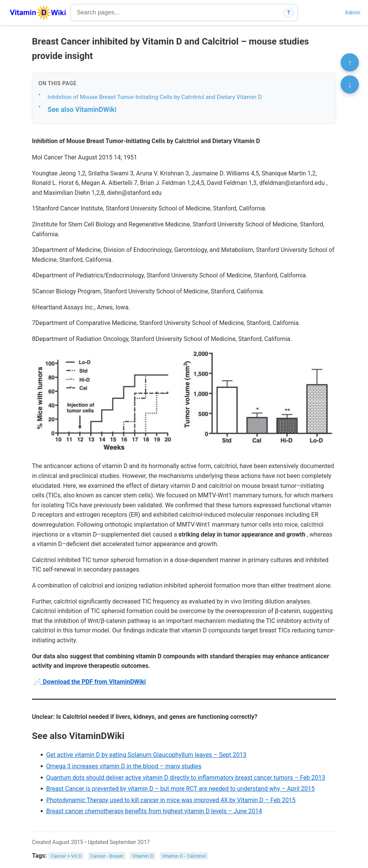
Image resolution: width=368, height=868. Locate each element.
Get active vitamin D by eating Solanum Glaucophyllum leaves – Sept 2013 (146, 755)
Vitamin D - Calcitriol (184, 856)
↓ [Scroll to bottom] (350, 84)
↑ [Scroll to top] (350, 62)
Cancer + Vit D (66, 856)
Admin (353, 13)
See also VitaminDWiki (82, 109)
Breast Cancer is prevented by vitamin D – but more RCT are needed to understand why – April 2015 (180, 789)
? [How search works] (289, 13)
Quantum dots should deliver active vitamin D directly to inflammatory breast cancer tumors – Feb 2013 (186, 778)
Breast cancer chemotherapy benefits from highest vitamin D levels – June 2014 (154, 811)
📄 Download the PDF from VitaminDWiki (90, 682)
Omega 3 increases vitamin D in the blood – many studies (124, 766)
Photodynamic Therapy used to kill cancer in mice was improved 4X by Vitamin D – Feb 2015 (171, 800)
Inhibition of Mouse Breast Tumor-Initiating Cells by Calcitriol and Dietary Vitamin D (155, 97)
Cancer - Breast (107, 856)
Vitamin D (142, 856)
